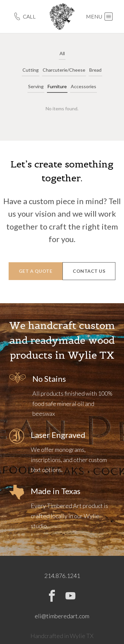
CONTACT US (89, 271)
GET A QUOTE (36, 271)
